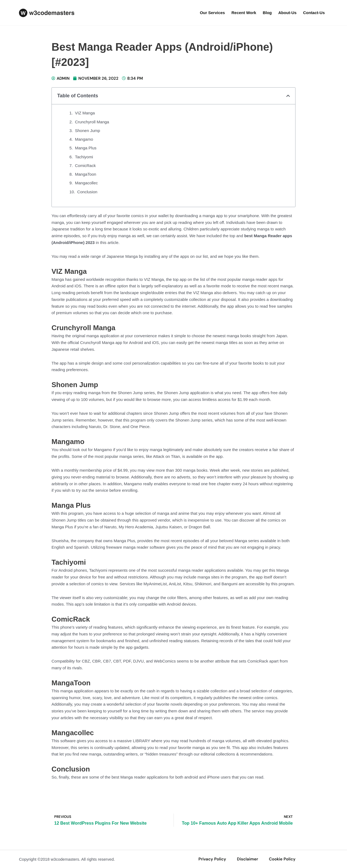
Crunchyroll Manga (92, 122)
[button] (288, 96)
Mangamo (84, 139)
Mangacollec (86, 183)
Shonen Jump (88, 131)
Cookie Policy (282, 859)
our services (212, 13)
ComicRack (86, 165)
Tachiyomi (84, 157)
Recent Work (244, 13)
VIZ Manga (85, 113)
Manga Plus (86, 148)
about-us (287, 13)
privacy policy (212, 859)
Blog (267, 13)
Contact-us (314, 13)
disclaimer (248, 859)
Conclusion (87, 192)
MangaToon (86, 174)
